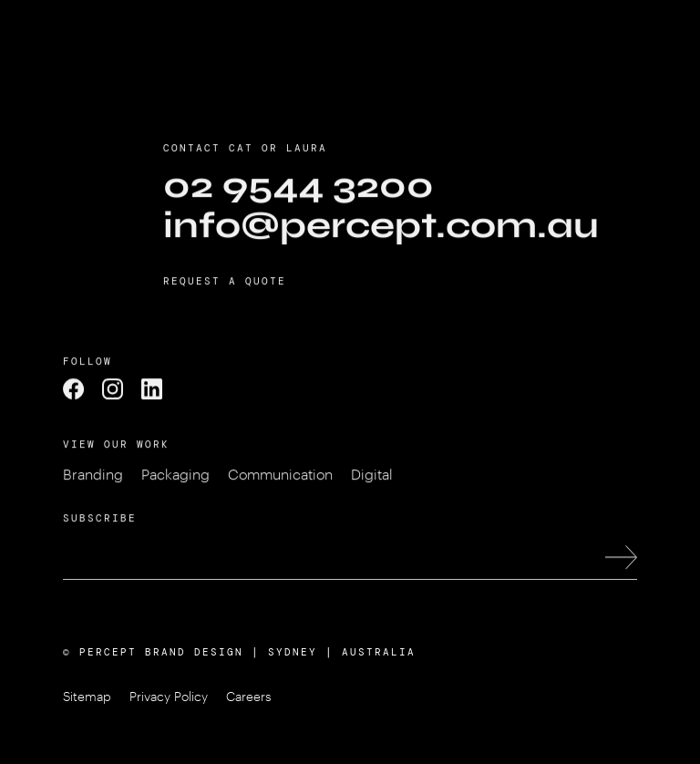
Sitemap (87, 696)
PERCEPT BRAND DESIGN (161, 652)
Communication (280, 477)
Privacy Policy (169, 696)
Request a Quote (225, 284)
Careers (249, 696)
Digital (372, 477)
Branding (93, 477)
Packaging (175, 477)
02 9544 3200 (299, 189)
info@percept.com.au (381, 229)
